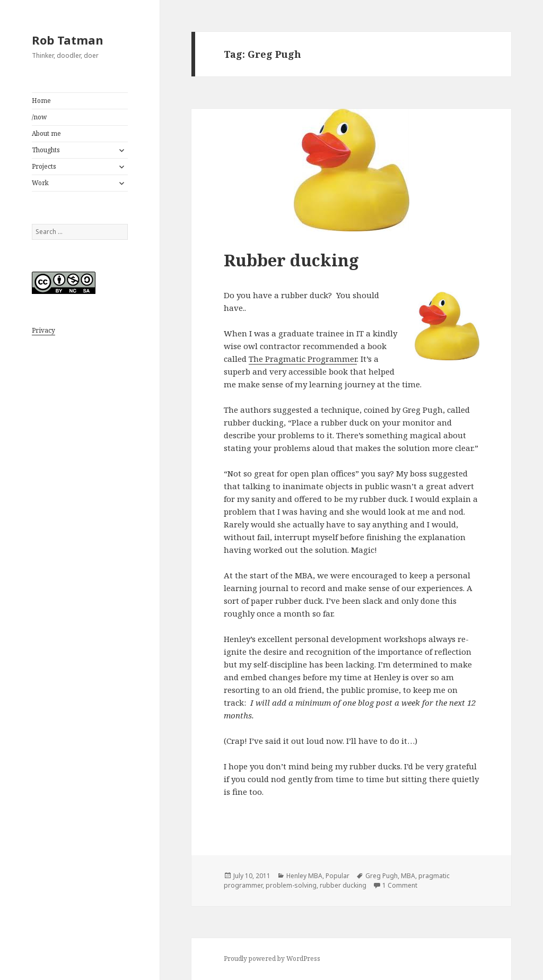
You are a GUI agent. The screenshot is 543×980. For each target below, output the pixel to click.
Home (41, 101)
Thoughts (46, 150)
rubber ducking (343, 885)
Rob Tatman (68, 40)
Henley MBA (304, 876)
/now (39, 117)
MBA (408, 876)
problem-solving (291, 885)
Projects (44, 166)
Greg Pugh (382, 876)
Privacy (43, 330)
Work (40, 183)
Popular (338, 876)
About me (46, 133)
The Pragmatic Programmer (303, 359)
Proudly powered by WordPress (272, 959)
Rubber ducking (291, 260)
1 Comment (400, 885)
